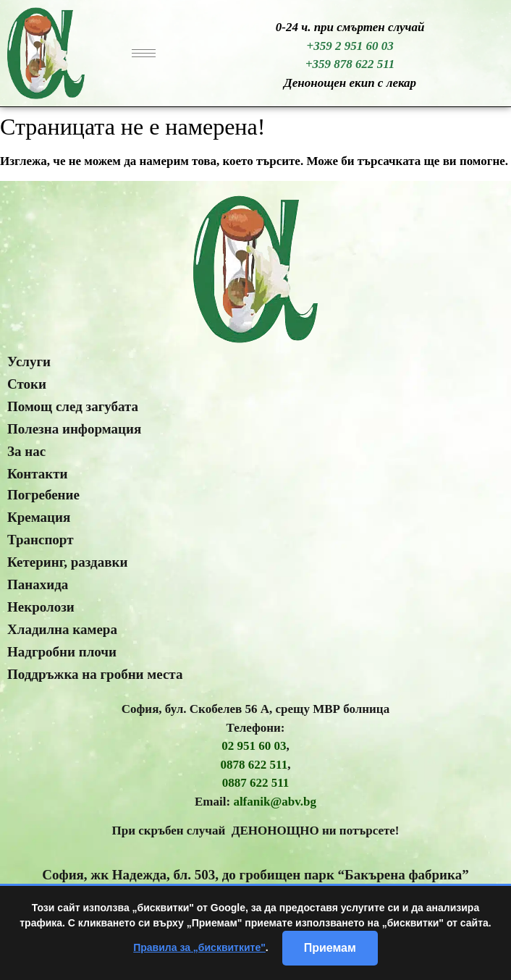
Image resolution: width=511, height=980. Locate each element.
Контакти (38, 474)
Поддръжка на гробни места (95, 674)
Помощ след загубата (73, 406)
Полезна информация (74, 429)
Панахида (38, 584)
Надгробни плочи (62, 652)
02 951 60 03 (254, 746)
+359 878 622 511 (350, 64)
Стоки (27, 384)
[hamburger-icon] (144, 53)
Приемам (330, 948)
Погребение (43, 495)
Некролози (41, 607)
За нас (26, 451)
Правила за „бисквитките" (199, 947)
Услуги (29, 362)
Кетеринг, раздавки (67, 562)
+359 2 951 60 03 (350, 46)
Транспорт (41, 540)
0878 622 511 (254, 765)
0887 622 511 (256, 783)
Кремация (39, 517)
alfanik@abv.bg (275, 802)
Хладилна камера (62, 629)
